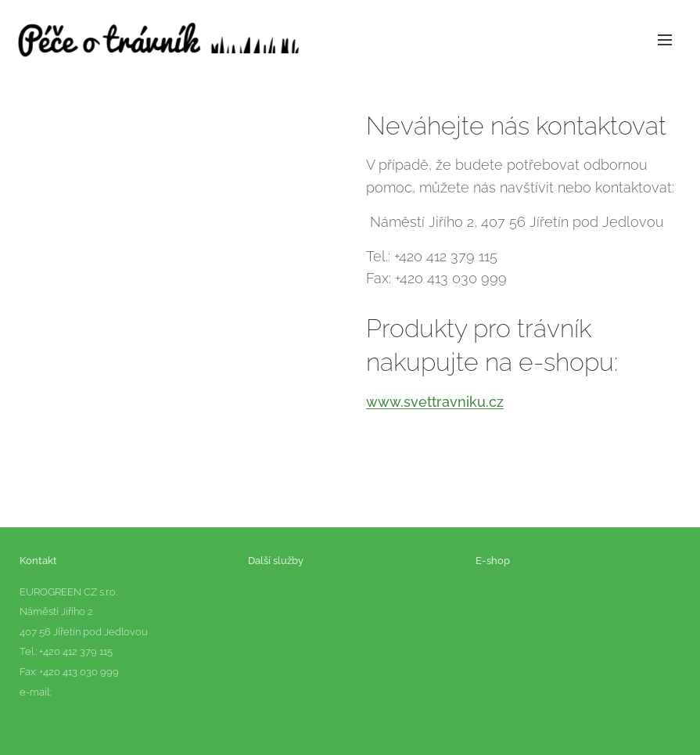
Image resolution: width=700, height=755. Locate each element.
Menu (665, 40)
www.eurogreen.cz (62, 712)
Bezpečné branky (289, 632)
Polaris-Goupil (280, 652)
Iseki (258, 611)
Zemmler (269, 692)
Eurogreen (273, 592)
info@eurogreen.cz (97, 692)
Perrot (263, 712)
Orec (259, 672)
